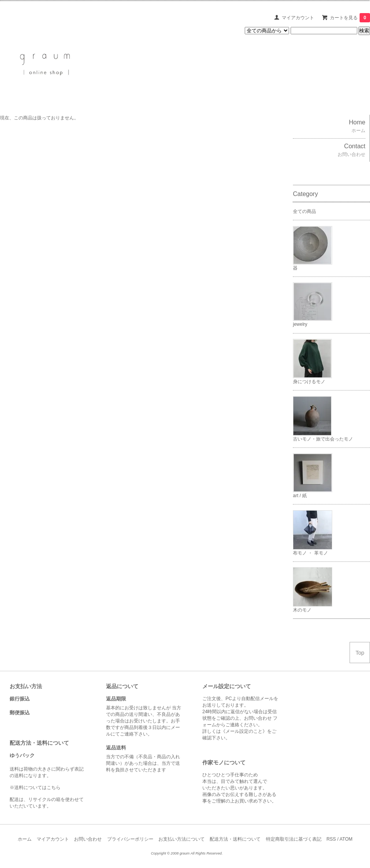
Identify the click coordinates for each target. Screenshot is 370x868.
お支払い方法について (182, 839)
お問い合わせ (88, 839)
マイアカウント (298, 18)
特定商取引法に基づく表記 (294, 839)
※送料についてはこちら (35, 788)
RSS (331, 839)
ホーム (25, 839)
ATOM (346, 839)
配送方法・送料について (235, 839)
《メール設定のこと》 (244, 731)
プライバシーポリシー (130, 839)
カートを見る (350, 18)
